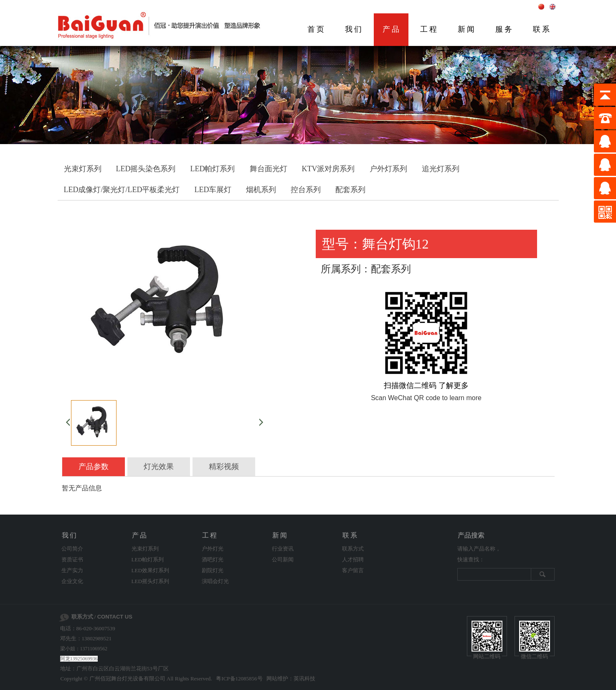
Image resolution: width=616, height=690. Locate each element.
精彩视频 (224, 467)
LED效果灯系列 (150, 570)
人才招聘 (353, 559)
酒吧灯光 (213, 559)
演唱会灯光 (215, 581)
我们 (354, 29)
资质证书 (72, 559)
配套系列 (350, 190)
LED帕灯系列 (213, 169)
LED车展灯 (213, 190)
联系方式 (353, 549)
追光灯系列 (441, 169)
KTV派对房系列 (328, 169)
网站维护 (277, 679)
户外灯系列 (388, 169)
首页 (317, 29)
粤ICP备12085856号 (239, 679)
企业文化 (72, 581)
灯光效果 (159, 467)
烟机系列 (261, 190)
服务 (504, 29)
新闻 (467, 29)
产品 (392, 29)
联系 (542, 29)
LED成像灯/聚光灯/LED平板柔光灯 (122, 190)
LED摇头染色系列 (146, 169)
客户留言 (353, 570)
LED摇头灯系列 (150, 581)
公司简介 (72, 549)
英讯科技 (304, 679)
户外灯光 (213, 549)
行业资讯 (283, 549)
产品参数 (94, 467)
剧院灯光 (213, 570)
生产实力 (72, 570)
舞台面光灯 (269, 169)
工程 (429, 29)
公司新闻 (283, 559)
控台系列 (306, 190)
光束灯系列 (83, 169)
